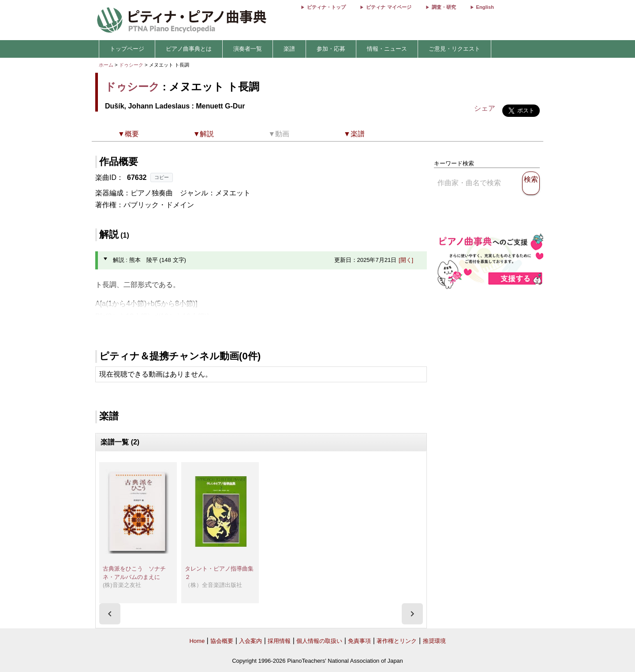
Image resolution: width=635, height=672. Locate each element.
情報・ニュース (387, 49)
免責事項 (359, 641)
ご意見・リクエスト (454, 49)
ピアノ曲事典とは (189, 49)
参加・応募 (331, 49)
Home (197, 641)
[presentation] (110, 614)
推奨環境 (434, 641)
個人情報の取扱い (319, 641)
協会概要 (222, 641)
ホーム (106, 65)
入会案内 (250, 641)
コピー (162, 177)
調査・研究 (444, 7)
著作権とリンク (397, 641)
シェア (485, 108)
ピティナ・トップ (326, 7)
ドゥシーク (131, 65)
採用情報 (279, 641)
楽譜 (289, 49)
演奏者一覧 (248, 49)
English (485, 7)
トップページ (127, 49)
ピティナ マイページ (388, 7)
